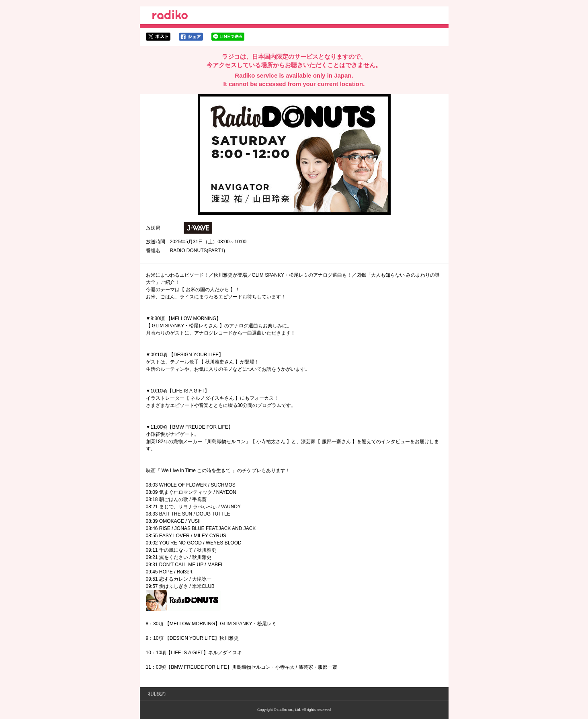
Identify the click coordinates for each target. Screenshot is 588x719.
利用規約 (157, 694)
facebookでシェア (191, 37)
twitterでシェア (158, 37)
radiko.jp (170, 16)
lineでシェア (228, 37)
